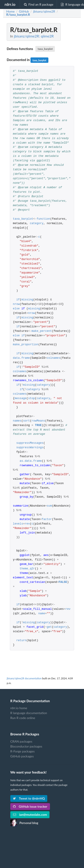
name (42, 614)
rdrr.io (10, 4)
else (16, 309)
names (17, 421)
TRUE (38, 425)
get (49, 627)
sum (49, 506)
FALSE (63, 582)
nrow (16, 304)
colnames (54, 358)
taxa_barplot (45, 49)
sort (26, 421)
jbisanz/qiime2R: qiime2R (34, 36)
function (43, 219)
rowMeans (38, 421)
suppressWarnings (30, 448)
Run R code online (23, 718)
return (21, 641)
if (18, 300)
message (20, 399)
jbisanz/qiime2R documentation (24, 678)
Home (10, 11)
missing (27, 300)
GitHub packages (22, 756)
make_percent (42, 331)
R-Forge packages (22, 751)
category (37, 224)
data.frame (22, 358)
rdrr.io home (19, 708)
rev (27, 524)
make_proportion (26, 345)
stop (32, 399)
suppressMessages (30, 443)
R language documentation (29, 713)
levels (18, 524)
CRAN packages (21, 741)
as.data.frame (31, 461)
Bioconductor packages (26, 746)
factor (47, 519)
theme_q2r (27, 569)
